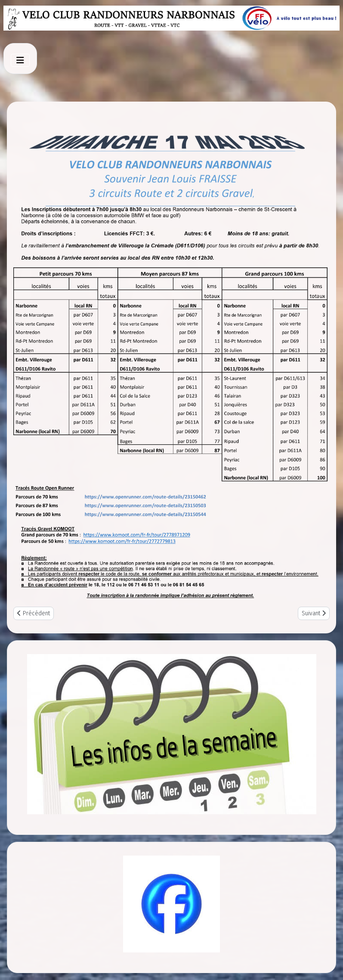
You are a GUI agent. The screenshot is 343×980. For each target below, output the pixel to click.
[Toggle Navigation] (20, 60)
